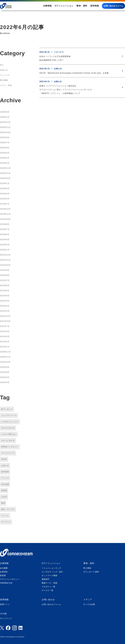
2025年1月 (5, 163)
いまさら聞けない (9, 434)
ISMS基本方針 (6, 583)
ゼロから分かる (8, 428)
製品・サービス (8, 509)
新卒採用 (5, 472)
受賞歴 (4, 491)
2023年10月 (5, 219)
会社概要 (4, 568)
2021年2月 (5, 342)
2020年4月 (5, 377)
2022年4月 (5, 296)
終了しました (7, 409)
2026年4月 (5, 112)
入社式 (4, 497)
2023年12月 (5, 209)
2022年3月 (5, 301)
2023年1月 (5, 250)
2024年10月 (5, 178)
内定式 (4, 459)
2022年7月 (5, 280)
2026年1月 (5, 117)
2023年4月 (5, 240)
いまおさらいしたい (10, 422)
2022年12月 (5, 255)
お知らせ (4, 70)
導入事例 (4, 80)
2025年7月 (5, 143)
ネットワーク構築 (49, 576)
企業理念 (4, 572)
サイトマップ (6, 618)
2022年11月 (5, 260)
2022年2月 (5, 306)
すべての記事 (89, 604)
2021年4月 (5, 331)
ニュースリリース (9, 415)
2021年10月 (5, 321)
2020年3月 (5, 382)
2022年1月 (5, 311)
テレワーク (6, 522)
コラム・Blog (6, 85)
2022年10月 (5, 265)
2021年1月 (5, 347)
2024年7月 (5, 183)
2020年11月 (5, 357)
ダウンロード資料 (91, 572)
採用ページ (5, 604)
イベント (5, 516)
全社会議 (5, 484)
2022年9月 (5, 270)
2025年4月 (5, 153)
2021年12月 (5, 316)
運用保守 (46, 579)
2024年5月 (5, 189)
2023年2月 (5, 245)
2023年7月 (5, 229)
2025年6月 (5, 148)
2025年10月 (5, 132)
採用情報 (95, 6)
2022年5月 (5, 291)
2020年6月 (5, 372)
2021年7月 (5, 326)
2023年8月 (5, 224)
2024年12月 (5, 168)
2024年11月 (5, 173)
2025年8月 (5, 137)
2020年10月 (5, 362)
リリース (5, 478)
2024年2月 (5, 199)
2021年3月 (5, 336)
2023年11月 (5, 214)
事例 (3, 503)
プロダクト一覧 (48, 587)
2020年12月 (5, 352)
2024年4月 (5, 194)
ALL (2, 65)
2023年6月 (5, 234)
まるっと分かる (8, 440)
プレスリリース (8, 453)
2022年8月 (5, 275)
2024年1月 (5, 204)
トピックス (5, 75)
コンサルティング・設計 (52, 572)
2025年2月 (5, 158)
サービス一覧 (48, 590)
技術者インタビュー (10, 447)
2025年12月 (5, 122)
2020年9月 (5, 367)
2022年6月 (5, 285)
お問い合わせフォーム (113, 6)
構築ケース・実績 (49, 583)
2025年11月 (5, 127)
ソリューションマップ (51, 568)
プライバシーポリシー (10, 579)
